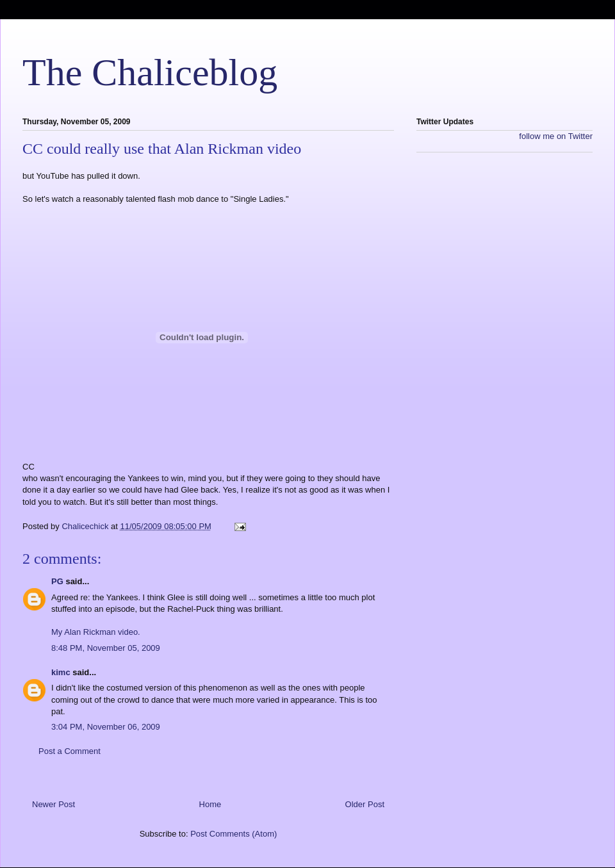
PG (57, 581)
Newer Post (53, 804)
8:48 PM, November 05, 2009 (106, 648)
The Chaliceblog (150, 72)
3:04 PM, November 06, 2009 (106, 727)
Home (210, 804)
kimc (61, 672)
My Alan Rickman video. (96, 632)
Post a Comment (70, 751)
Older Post (365, 804)
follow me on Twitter (556, 136)
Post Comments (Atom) (234, 834)
